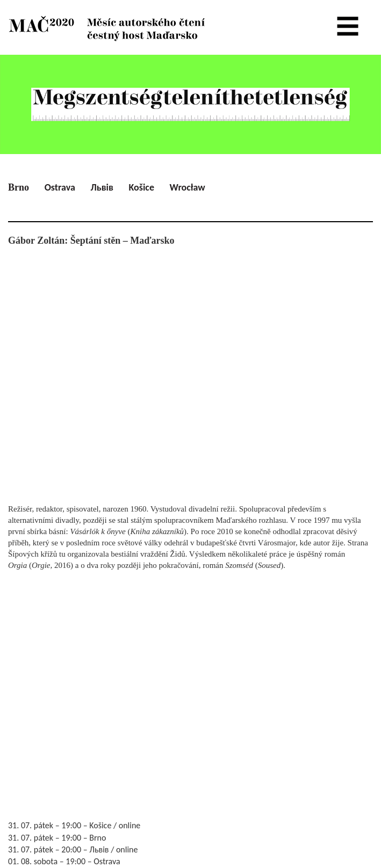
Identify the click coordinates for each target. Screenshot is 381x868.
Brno (19, 187)
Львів (102, 187)
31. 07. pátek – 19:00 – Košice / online (74, 825)
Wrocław (188, 187)
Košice (142, 187)
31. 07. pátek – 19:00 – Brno (57, 838)
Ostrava (60, 187)
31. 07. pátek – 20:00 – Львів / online (73, 849)
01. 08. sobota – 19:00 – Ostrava (64, 861)
